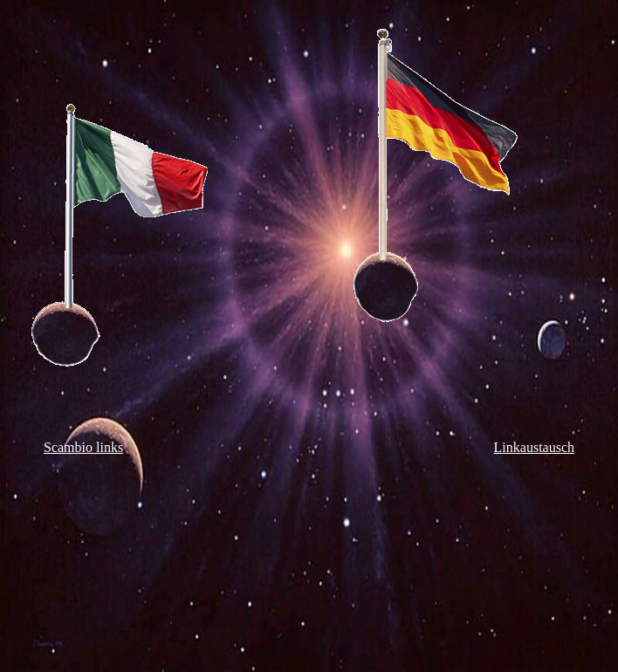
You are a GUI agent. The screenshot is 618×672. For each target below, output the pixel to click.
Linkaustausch (534, 447)
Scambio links (83, 447)
